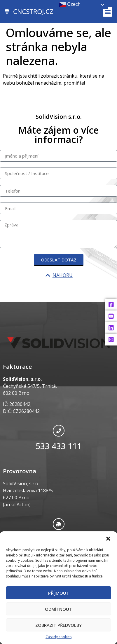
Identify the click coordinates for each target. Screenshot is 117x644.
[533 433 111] (59, 431)
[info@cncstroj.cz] (59, 524)
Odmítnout (58, 609)
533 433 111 (59, 446)
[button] (108, 539)
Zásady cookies (58, 637)
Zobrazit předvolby (58, 625)
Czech (70, 5)
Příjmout (59, 593)
